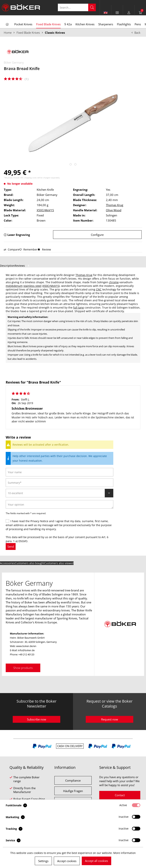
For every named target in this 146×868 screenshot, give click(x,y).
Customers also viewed (59, 563)
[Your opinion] (60, 504)
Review (44, 249)
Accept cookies (67, 861)
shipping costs (31, 178)
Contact (120, 795)
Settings (43, 861)
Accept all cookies (96, 861)
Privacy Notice (39, 521)
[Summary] (60, 483)
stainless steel (32, 286)
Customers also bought (30, 563)
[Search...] (77, 7)
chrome (114, 282)
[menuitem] (117, 13)
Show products (23, 668)
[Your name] (60, 472)
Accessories (7, 563)
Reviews (23, 266)
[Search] (92, 7)
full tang (79, 308)
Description (7, 266)
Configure (97, 235)
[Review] (60, 493)
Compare (12, 249)
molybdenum (14, 286)
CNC (99, 289)
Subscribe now (37, 719)
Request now (110, 719)
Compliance (73, 780)
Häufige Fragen (73, 791)
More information (125, 853)
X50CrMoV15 (45, 210)
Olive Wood (114, 210)
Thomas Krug (115, 205)
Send (11, 546)
